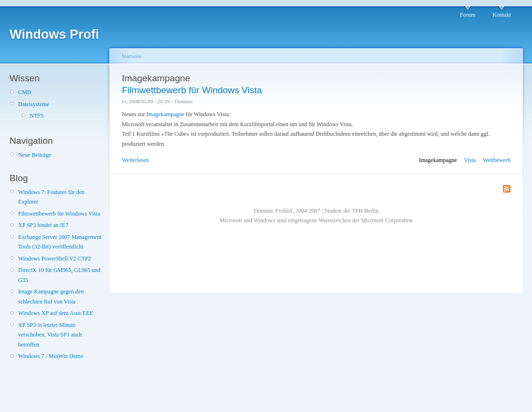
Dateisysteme (34, 104)
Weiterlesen (135, 160)
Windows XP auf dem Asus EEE (56, 313)
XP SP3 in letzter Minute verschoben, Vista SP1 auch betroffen (50, 335)
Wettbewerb (497, 160)
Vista (470, 160)
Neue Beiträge (35, 155)
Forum (467, 15)
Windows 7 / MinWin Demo (51, 356)
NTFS (37, 116)
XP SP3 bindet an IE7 (43, 225)
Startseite (132, 56)
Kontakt (502, 15)
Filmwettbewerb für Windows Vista (59, 214)
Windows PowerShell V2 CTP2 (54, 259)
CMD (25, 92)
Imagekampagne (165, 114)
